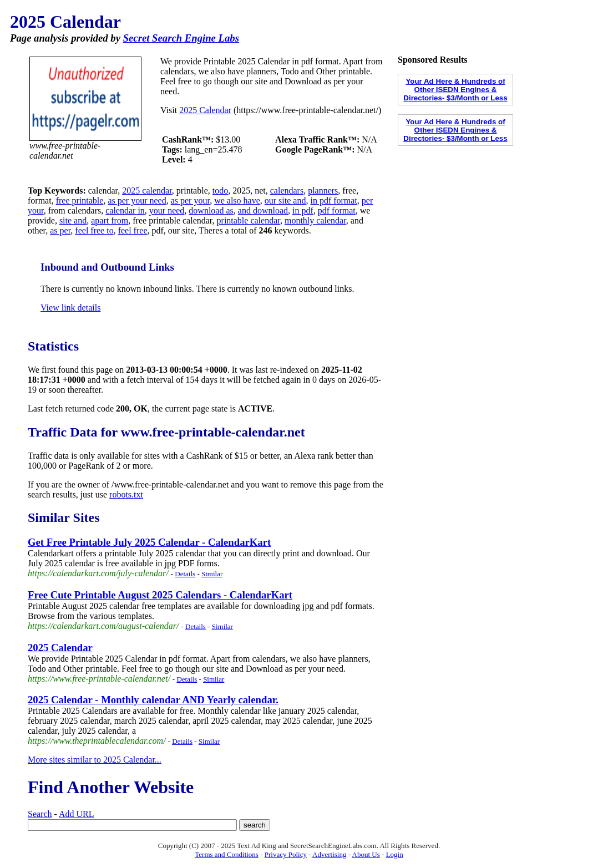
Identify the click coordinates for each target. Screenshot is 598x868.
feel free (133, 230)
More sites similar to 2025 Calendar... (95, 760)
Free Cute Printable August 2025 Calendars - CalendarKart (160, 595)
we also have (237, 200)
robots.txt (126, 494)
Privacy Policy (286, 854)
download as (211, 210)
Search (40, 814)
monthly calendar (315, 220)
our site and (285, 200)
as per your (190, 200)
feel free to (94, 230)
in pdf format (333, 200)
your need (167, 210)
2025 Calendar (205, 110)
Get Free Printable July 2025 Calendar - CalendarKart (149, 542)
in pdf (303, 210)
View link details (70, 308)
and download (263, 210)
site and (73, 220)
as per (60, 230)
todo (220, 191)
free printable (80, 200)
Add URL (77, 814)
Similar (212, 574)
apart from (110, 220)
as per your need (137, 200)
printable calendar (249, 220)
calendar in (125, 210)
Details (185, 574)
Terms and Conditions (227, 854)
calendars (287, 191)
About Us (366, 854)
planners (323, 191)
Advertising (329, 854)
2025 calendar (147, 191)
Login (395, 854)
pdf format (337, 210)
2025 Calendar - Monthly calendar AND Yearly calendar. (153, 700)
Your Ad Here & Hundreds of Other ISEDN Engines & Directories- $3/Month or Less (455, 90)
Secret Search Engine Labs (181, 38)
